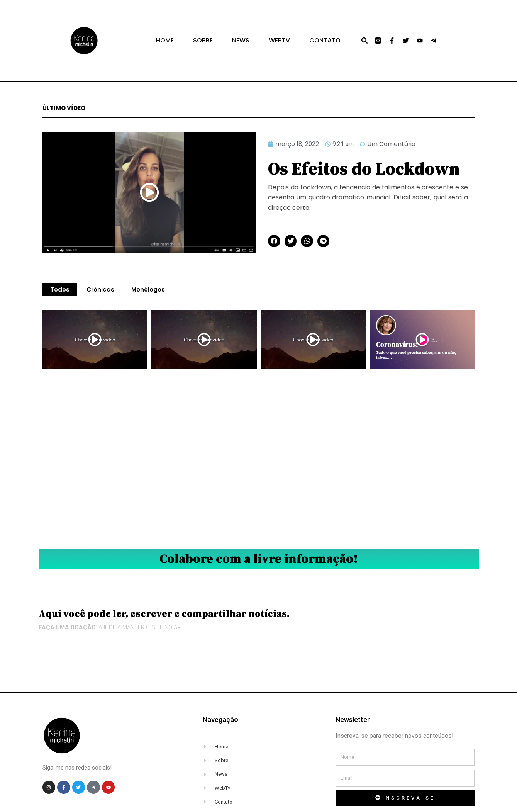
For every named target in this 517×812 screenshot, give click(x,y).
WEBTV (279, 41)
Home (165, 41)
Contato (325, 41)
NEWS (241, 41)
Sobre (203, 41)
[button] (364, 41)
